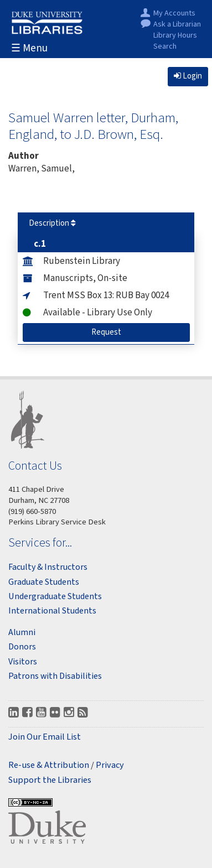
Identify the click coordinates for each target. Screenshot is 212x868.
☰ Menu (29, 48)
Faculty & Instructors (48, 567)
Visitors (23, 662)
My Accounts (174, 14)
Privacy (110, 765)
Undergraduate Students (55, 596)
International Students (52, 611)
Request (111, 332)
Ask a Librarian (177, 25)
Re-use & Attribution (49, 765)
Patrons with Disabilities (55, 676)
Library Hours (175, 36)
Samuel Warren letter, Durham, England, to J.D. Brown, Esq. (93, 126)
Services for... (40, 542)
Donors (22, 647)
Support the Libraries (50, 780)
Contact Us (35, 466)
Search (165, 47)
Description (52, 223)
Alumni (22, 632)
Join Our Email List (45, 737)
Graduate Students (44, 582)
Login (188, 76)
